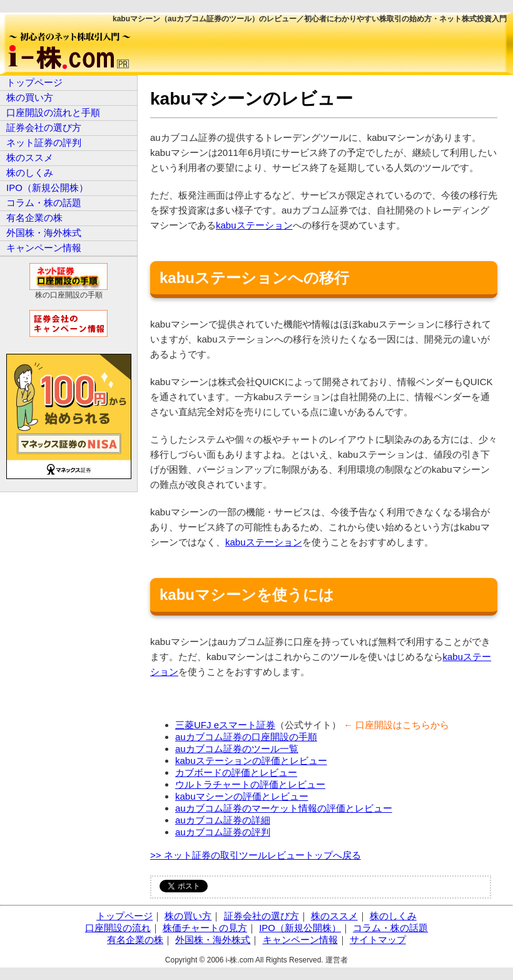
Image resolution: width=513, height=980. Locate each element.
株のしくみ (30, 173)
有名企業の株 (34, 218)
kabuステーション (254, 225)
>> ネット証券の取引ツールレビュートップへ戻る (256, 855)
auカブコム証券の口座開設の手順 (246, 737)
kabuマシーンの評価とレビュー (242, 796)
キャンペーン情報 (44, 248)
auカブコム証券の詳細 (223, 820)
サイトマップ (378, 940)
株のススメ (30, 157)
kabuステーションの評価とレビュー (251, 761)
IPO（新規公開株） (47, 188)
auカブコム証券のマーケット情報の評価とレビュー (284, 808)
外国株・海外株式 (44, 233)
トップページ (34, 82)
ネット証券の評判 (44, 142)
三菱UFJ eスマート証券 (225, 725)
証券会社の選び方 (44, 127)
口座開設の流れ (118, 928)
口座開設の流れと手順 (53, 112)
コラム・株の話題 (44, 203)
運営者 (337, 960)
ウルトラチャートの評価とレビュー (250, 784)
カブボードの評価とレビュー (236, 772)
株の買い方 (30, 97)
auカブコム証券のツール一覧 (237, 749)
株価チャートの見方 (205, 928)
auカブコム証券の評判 (223, 832)
